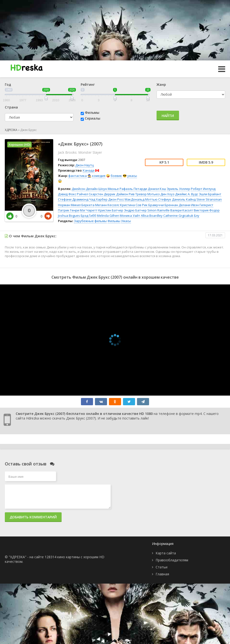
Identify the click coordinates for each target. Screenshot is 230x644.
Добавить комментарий (33, 517)
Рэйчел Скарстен (90, 194)
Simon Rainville (158, 210)
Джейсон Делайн (85, 189)
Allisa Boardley (152, 216)
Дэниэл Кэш (157, 189)
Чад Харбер (98, 199)
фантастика (78, 176)
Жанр (161, 84)
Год (8, 84)
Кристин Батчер (111, 210)
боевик (116, 176)
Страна (11, 107)
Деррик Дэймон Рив (119, 194)
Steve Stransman (209, 199)
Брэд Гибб (88, 216)
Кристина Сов (131, 205)
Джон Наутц (85, 165)
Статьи (162, 567)
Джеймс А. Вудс (187, 194)
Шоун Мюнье (109, 189)
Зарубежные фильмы (90, 221)
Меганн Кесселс (107, 205)
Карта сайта (166, 553)
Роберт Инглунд (203, 189)
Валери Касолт (182, 210)
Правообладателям (172, 560)
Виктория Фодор (207, 210)
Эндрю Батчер (135, 210)
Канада (89, 170)
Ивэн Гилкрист (202, 205)
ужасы (132, 176)
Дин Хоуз (167, 194)
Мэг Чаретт (89, 210)
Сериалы (93, 118)
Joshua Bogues (69, 216)
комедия (99, 176)
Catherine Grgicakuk (178, 216)
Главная (162, 574)
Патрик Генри (69, 210)
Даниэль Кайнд (184, 199)
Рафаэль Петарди (133, 189)
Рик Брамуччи (153, 205)
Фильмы (92, 112)
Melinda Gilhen (108, 216)
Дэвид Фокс (67, 194)
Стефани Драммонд (73, 199)
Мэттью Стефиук (158, 199)
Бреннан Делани (177, 205)
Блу (197, 216)
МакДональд (135, 199)
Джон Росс (116, 199)
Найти (168, 116)
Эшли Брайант (210, 194)
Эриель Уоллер (178, 189)
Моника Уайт (130, 216)
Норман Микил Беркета (76, 205)
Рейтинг (88, 84)
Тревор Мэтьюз (147, 194)
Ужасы (126, 221)
